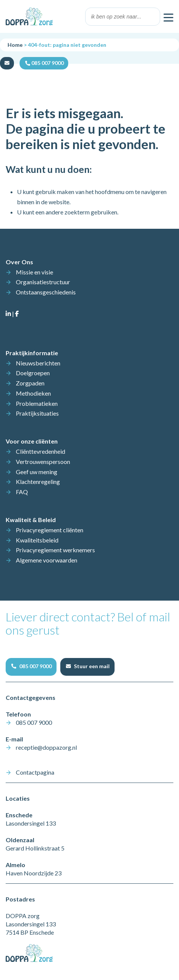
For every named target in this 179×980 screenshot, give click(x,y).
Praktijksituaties (37, 413)
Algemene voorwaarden (47, 560)
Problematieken (37, 403)
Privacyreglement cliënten (50, 530)
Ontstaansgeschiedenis (46, 292)
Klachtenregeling (38, 482)
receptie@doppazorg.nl (46, 747)
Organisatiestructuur (43, 282)
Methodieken (33, 393)
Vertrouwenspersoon (43, 461)
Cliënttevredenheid (41, 451)
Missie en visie (34, 272)
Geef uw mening (37, 472)
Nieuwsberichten (38, 363)
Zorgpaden (30, 383)
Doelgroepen (33, 373)
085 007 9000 (34, 722)
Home (15, 45)
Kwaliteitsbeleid (37, 540)
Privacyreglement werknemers (55, 550)
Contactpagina (35, 772)
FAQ (22, 492)
